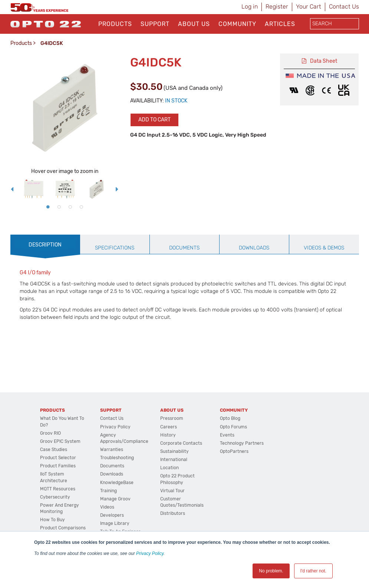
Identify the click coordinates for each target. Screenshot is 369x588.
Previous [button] (12, 189)
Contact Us (344, 6)
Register (277, 6)
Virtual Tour (172, 491)
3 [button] (70, 207)
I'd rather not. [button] (313, 571)
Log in (250, 6)
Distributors (173, 513)
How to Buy (52, 520)
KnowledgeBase (117, 483)
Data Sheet (324, 61)
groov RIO (50, 433)
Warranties (112, 450)
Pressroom (172, 418)
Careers (169, 427)
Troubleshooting (117, 458)
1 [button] (48, 207)
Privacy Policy (150, 553)
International (174, 460)
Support (155, 24)
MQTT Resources (58, 489)
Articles (280, 24)
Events (227, 435)
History (168, 435)
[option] (34, 189)
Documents (112, 466)
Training (108, 491)
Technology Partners (242, 443)
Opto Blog (230, 418)
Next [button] (117, 189)
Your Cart (309, 6)
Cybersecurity (55, 497)
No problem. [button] (271, 571)
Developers (112, 515)
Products (115, 24)
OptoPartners (234, 451)
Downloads (112, 474)
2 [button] (59, 207)
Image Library (115, 523)
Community (237, 24)
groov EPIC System (60, 441)
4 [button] (81, 207)
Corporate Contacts (181, 443)
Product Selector (58, 458)
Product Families (58, 466)
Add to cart (154, 120)
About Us (194, 24)
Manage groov (115, 499)
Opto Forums (233, 427)
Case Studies (54, 450)
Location (169, 468)
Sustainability (174, 451)
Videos (107, 507)
